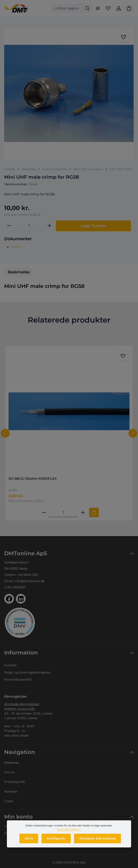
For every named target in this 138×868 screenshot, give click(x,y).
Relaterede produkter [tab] (69, 320)
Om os (9, 772)
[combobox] (67, 8)
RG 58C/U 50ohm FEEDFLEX (33, 479)
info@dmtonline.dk (30, 581)
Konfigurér (56, 843)
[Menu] (98, 8)
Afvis (29, 843)
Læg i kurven (93, 226)
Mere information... (69, 834)
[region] (69, 93)
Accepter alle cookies (97, 843)
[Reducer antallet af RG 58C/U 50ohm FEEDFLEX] (44, 512)
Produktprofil (14, 782)
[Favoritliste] (108, 8)
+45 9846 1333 (28, 575)
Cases (9, 801)
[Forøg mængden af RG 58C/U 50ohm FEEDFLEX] (83, 512)
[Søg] (87, 8)
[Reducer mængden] (9, 226)
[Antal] (29, 226)
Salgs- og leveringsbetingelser (27, 672)
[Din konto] (119, 8)
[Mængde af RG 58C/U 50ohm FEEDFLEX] (63, 512)
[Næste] (133, 433)
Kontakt (10, 665)
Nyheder (11, 791)
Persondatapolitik (18, 679)
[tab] (19, 272)
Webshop (12, 763)
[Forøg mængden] (49, 226)
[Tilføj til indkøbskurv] (94, 512)
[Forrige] (5, 433)
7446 (15, 247)
